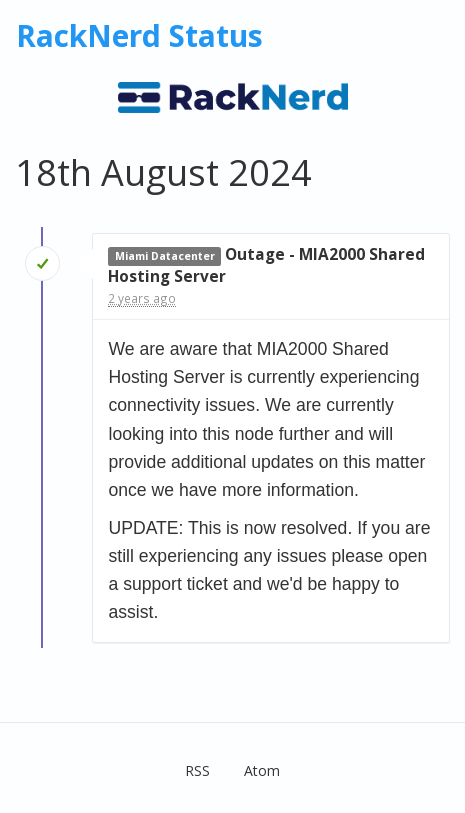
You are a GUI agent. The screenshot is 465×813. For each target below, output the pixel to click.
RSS (197, 770)
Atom (262, 770)
